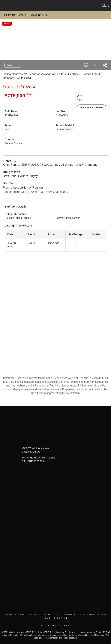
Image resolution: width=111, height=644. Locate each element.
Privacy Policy (41, 614)
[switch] (86, 65)
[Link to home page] (3, 6)
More (106, 6)
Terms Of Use (14, 614)
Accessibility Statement (77, 614)
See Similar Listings (91, 107)
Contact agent (13, 65)
